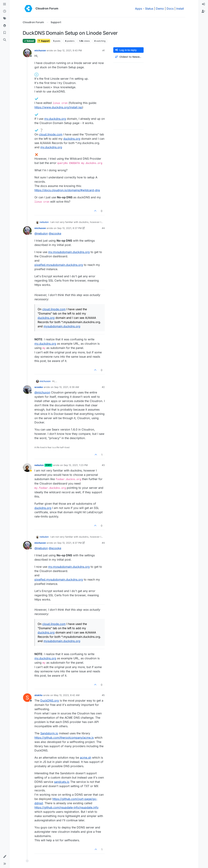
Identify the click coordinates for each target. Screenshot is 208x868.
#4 (103, 228)
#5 (103, 695)
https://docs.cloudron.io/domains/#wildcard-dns (67, 190)
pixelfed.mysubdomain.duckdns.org (59, 265)
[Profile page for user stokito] (27, 698)
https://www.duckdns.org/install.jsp (58, 107)
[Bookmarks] (5, 33)
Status (149, 9)
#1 (104, 50)
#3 (103, 465)
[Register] (203, 11)
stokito (38, 695)
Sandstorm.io (49, 733)
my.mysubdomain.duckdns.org (69, 252)
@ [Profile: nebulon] (41, 233)
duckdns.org (72, 139)
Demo (160, 9)
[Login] (203, 4)
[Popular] (5, 26)
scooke (39, 387)
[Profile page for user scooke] (27, 390)
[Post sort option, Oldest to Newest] (128, 57)
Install (180, 9)
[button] (5, 857)
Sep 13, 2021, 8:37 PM (69, 228)
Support (44, 41)
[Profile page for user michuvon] (27, 53)
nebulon (44, 222)
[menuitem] (203, 4)
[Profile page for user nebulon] (27, 468)
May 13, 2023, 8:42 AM (67, 695)
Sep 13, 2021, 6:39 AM (67, 387)
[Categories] (5, 4)
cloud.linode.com (51, 134)
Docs (170, 9)
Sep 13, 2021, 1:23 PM (76, 465)
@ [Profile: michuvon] (42, 392)
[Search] (5, 40)
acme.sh (86, 758)
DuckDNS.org (50, 700)
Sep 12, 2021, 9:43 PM (70, 50)
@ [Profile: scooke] (55, 233)
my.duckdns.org (55, 119)
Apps (139, 9)
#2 (103, 387)
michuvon (40, 50)
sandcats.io (62, 782)
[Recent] (5, 11)
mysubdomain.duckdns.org (62, 326)
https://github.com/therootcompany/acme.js (64, 738)
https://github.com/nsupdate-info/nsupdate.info (66, 807)
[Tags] (5, 19)
